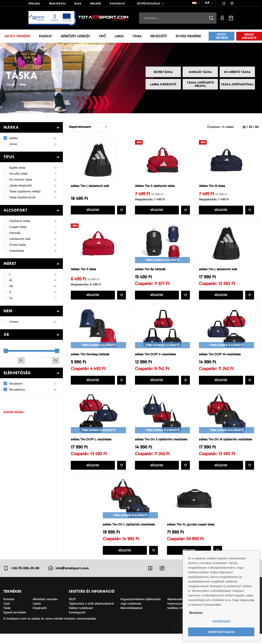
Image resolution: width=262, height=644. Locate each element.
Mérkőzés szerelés (75, 36)
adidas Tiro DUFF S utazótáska (156, 357)
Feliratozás (57, 4)
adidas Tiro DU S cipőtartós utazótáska (162, 443)
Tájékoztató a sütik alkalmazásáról (91, 614)
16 (244, 127)
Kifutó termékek (222, 36)
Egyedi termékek (188, 36)
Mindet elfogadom (221, 632)
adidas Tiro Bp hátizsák (151, 271)
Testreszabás (221, 621)
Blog (78, 4)
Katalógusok (77, 623)
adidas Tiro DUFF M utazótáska (221, 357)
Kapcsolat (117, 4)
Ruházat (45, 36)
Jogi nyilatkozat (131, 614)
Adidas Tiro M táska (213, 186)
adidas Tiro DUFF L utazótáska (92, 443)
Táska (137, 36)
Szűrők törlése (13, 412)
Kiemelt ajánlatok (249, 36)
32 (250, 127)
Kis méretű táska (237, 72)
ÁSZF (72, 610)
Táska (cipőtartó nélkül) (200, 84)
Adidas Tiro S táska (84, 271)
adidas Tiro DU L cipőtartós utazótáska (130, 534)
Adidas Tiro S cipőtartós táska (156, 186)
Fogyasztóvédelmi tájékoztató (140, 610)
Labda (119, 36)
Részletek (93, 211)
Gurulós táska (200, 72)
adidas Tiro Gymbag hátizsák (91, 357)
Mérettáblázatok (131, 618)
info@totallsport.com (68, 579)
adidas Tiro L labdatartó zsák (91, 186)
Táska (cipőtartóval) (237, 84)
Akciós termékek (17, 36)
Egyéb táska (163, 72)
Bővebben (196, 613)
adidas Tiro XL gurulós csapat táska (192, 534)
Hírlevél (96, 4)
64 (257, 127)
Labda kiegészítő (163, 84)
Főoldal (34, 4)
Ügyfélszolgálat (149, 4)
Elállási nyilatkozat (81, 618)
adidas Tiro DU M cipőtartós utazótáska (219, 446)
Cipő (102, 36)
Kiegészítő (159, 36)
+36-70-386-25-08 (21, 579)
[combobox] (196, 3)
